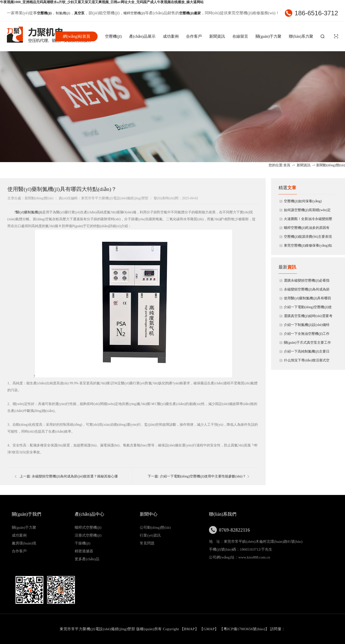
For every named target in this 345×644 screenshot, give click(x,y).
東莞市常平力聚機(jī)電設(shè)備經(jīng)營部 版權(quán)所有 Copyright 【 (122, 629)
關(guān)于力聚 (269, 36)
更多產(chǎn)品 (87, 559)
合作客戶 (194, 36)
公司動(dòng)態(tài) (155, 527)
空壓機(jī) (113, 36)
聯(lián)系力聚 (301, 36)
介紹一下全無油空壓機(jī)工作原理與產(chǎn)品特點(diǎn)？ (307, 335)
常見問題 (147, 543)
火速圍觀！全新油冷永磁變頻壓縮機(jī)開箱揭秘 (308, 220)
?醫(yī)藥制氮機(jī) (28, 212)
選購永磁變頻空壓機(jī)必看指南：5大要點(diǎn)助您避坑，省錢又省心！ (308, 282)
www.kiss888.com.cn (254, 557)
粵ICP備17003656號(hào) (244, 629)
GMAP (209, 629)
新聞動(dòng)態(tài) (331, 165)
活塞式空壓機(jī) (88, 535)
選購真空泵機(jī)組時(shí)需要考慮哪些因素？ (308, 317)
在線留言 (240, 36)
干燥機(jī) (82, 543)
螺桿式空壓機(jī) (88, 527)
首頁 (287, 165)
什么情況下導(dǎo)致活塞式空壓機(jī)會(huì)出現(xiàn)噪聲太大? (307, 362)
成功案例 (171, 36)
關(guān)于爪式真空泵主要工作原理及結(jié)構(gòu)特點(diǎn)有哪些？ (307, 344)
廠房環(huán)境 (24, 543)
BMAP (189, 629)
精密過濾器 (84, 551)
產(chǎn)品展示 (142, 36)
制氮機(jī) (63, 13)
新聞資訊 (217, 36)
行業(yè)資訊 (150, 535)
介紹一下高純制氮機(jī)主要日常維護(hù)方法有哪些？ (307, 353)
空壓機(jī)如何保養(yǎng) (303, 201)
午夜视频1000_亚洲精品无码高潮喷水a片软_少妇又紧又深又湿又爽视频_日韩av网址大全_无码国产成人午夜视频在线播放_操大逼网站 (102, 2)
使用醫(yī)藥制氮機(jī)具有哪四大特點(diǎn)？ (307, 300)
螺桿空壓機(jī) (134, 13)
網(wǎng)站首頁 (77, 36)
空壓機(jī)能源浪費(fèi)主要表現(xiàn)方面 (308, 238)
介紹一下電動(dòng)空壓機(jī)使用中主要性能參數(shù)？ (203, 476)
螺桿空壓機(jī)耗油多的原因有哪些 (307, 229)
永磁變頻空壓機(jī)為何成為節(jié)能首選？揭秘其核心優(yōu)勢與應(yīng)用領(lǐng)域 (308, 291)
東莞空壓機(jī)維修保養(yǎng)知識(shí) (308, 247)
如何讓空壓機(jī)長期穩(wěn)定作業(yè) (307, 211)
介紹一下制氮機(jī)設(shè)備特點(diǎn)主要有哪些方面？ (307, 326)
